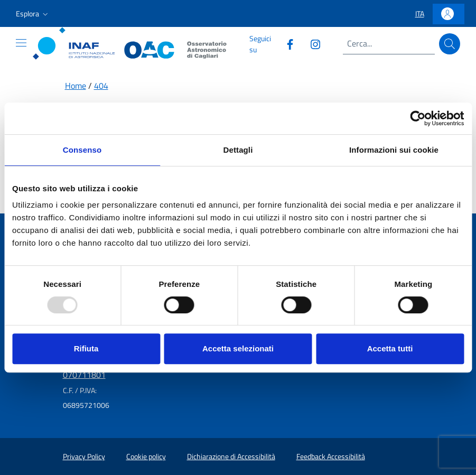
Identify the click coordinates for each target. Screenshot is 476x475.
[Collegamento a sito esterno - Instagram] (311, 44)
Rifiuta (86, 348)
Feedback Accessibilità (331, 457)
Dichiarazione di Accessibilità (231, 457)
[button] (33, 14)
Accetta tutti (390, 348)
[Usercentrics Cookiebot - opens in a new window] (418, 118)
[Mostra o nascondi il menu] (21, 43)
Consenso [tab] (82, 150)
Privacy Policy (84, 457)
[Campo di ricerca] (389, 44)
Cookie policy (146, 457)
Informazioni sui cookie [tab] (394, 150)
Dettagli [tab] (238, 150)
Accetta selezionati (238, 348)
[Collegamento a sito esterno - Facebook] (286, 44)
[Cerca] (450, 44)
